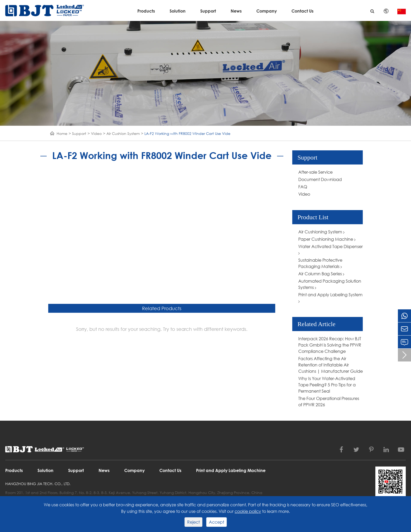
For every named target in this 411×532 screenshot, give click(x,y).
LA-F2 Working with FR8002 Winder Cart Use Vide (187, 133)
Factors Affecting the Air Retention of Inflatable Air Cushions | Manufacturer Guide (331, 365)
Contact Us (302, 11)
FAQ (303, 187)
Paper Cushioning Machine (327, 239)
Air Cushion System (123, 133)
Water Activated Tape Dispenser (331, 249)
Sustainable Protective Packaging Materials (320, 263)
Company (267, 11)
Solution (178, 11)
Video (96, 133)
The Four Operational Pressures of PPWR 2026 (329, 401)
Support (208, 11)
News (236, 11)
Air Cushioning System (321, 232)
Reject (193, 522)
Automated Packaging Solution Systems (330, 284)
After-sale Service (315, 172)
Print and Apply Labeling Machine (231, 470)
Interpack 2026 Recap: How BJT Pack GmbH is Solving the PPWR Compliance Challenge (330, 345)
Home (62, 133)
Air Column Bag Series (321, 274)
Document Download (320, 179)
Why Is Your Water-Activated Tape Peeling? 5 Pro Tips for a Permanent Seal (327, 385)
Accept (217, 522)
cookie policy (248, 511)
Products (146, 11)
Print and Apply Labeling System (330, 298)
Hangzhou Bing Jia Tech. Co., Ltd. (38, 484)
